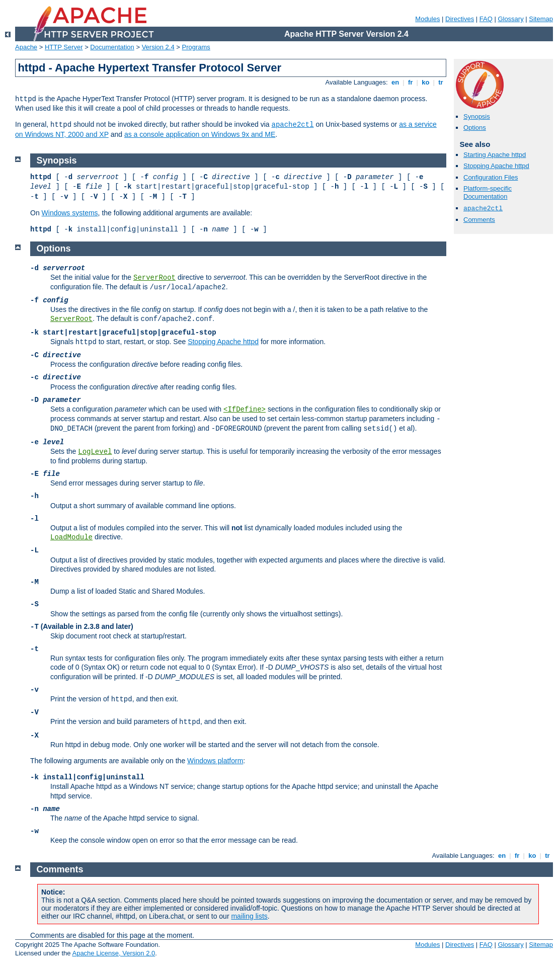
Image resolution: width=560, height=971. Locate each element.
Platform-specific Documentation (488, 193)
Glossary (510, 19)
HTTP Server (64, 47)
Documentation (112, 47)
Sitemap (541, 19)
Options (475, 128)
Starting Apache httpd (495, 155)
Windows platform (215, 761)
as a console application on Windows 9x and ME (200, 134)
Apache (26, 47)
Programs (196, 47)
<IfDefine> (245, 410)
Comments (479, 220)
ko (426, 82)
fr (410, 82)
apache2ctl (293, 125)
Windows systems (70, 213)
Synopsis (477, 116)
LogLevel (95, 452)
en (395, 82)
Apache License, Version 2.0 (113, 953)
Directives (460, 19)
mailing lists (249, 916)
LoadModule (71, 537)
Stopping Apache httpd (496, 166)
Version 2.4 (158, 47)
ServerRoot (154, 278)
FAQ (486, 19)
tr (441, 82)
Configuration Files (491, 177)
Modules (427, 19)
